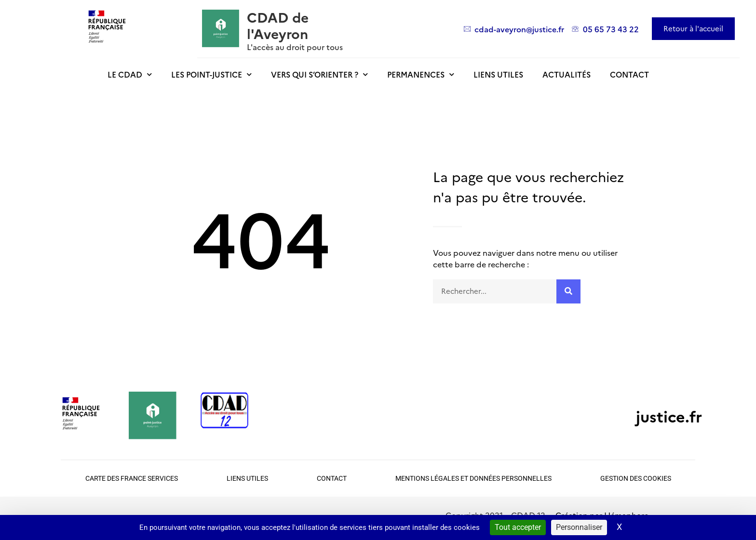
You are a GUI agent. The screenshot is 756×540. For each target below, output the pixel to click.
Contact (629, 74)
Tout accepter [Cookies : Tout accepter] (518, 527)
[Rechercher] (568, 291)
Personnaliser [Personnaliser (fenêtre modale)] (579, 527)
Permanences (421, 74)
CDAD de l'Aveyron (278, 25)
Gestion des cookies (636, 479)
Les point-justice (211, 74)
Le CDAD (130, 74)
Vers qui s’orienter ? (319, 74)
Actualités (567, 74)
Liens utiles (498, 74)
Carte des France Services (132, 479)
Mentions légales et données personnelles (473, 479)
